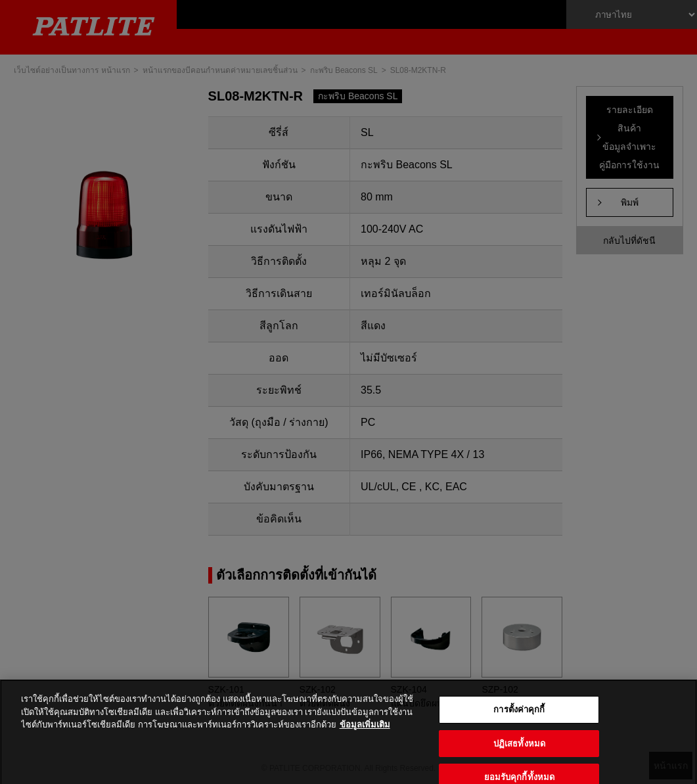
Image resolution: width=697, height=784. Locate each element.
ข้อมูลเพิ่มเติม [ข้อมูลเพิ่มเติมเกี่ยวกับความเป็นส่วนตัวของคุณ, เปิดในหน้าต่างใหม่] (365, 735)
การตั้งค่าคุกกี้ (519, 720)
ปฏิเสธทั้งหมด (519, 753)
